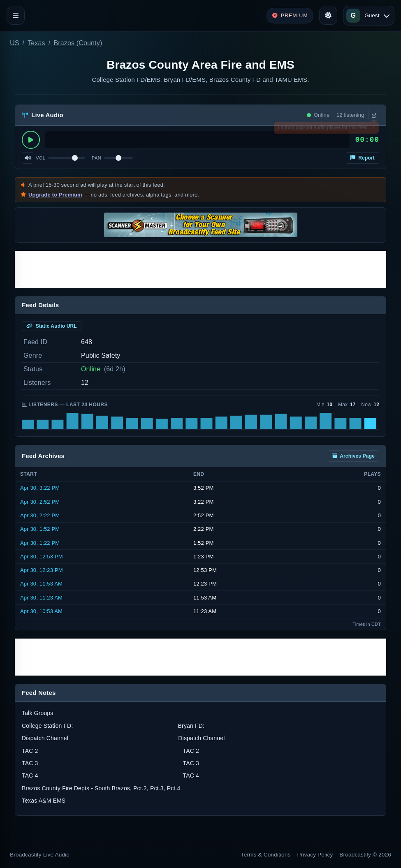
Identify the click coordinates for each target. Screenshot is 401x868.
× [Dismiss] (373, 129)
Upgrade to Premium (55, 195)
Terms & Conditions (266, 855)
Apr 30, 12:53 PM (42, 557)
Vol (41, 158)
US (15, 43)
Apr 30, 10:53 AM (41, 611)
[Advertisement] (200, 269)
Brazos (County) (78, 43)
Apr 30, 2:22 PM (40, 515)
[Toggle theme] (328, 16)
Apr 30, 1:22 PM (40, 543)
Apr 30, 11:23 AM (41, 598)
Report (363, 158)
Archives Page (353, 456)
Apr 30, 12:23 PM (42, 570)
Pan (96, 158)
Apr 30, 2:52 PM (40, 502)
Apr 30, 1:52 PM (40, 529)
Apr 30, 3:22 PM (40, 488)
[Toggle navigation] (16, 16)
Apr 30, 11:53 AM (41, 584)
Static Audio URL (52, 326)
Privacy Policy (315, 855)
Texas (36, 43)
